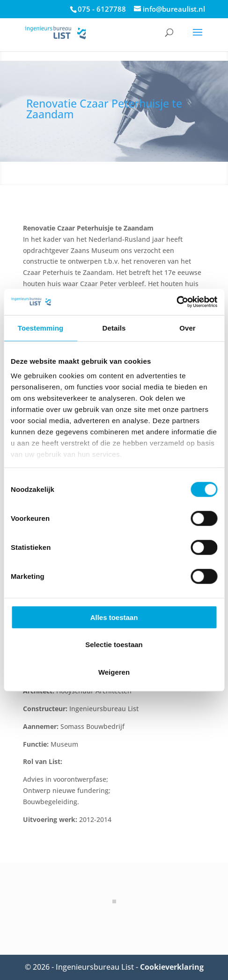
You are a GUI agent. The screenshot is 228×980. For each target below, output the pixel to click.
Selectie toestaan (114, 645)
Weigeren (114, 672)
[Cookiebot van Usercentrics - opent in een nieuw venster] (176, 302)
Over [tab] (188, 328)
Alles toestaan (114, 617)
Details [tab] (114, 328)
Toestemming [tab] (41, 328)
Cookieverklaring (172, 967)
